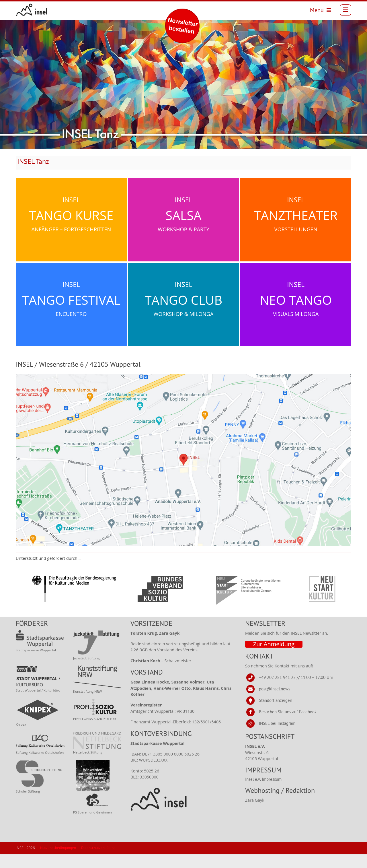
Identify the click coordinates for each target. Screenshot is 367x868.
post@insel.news (275, 703)
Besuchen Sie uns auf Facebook (288, 726)
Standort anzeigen (276, 715)
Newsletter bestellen (183, 26)
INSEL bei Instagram (277, 738)
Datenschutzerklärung (98, 862)
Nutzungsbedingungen (58, 862)
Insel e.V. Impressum (263, 794)
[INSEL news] (35, 12)
